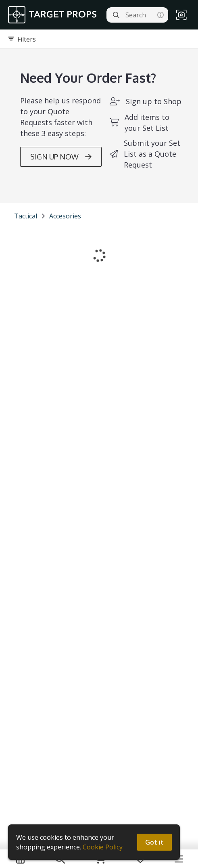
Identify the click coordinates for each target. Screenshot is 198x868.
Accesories (65, 216)
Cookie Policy (103, 847)
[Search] (116, 15)
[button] (181, 15)
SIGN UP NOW (61, 157)
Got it (154, 842)
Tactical (26, 216)
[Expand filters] (99, 39)
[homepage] (54, 15)
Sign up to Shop (154, 101)
